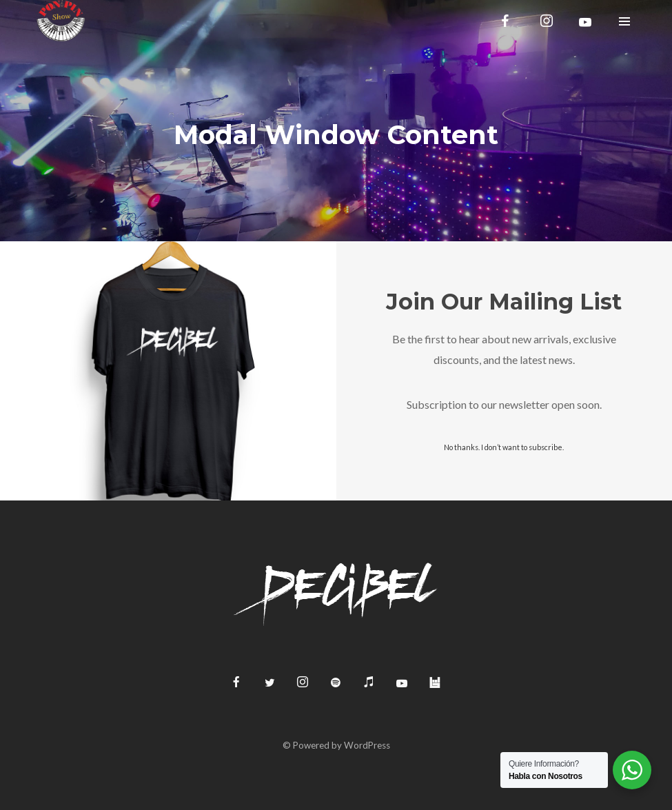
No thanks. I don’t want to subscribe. (504, 447)
